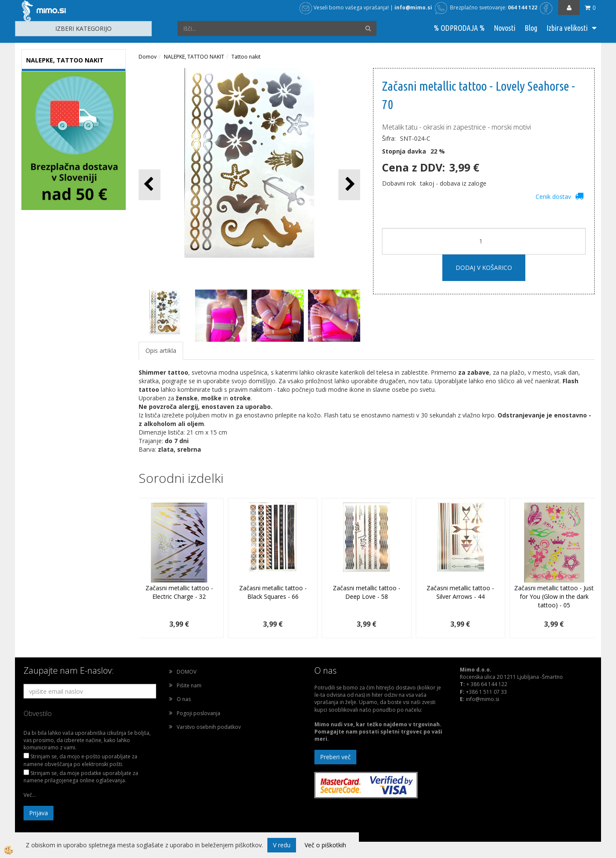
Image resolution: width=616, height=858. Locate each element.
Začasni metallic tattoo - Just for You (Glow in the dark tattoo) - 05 (554, 596)
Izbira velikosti (567, 28)
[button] (349, 185)
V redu (282, 845)
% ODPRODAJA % (459, 28)
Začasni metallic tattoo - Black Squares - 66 (273, 592)
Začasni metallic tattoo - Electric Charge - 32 (179, 592)
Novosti (505, 28)
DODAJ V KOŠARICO (484, 268)
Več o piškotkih (325, 845)
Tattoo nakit (246, 57)
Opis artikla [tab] (161, 351)
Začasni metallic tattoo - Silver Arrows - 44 (460, 592)
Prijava (38, 813)
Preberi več (335, 757)
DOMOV (187, 672)
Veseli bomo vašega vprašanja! (344, 7)
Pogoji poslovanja (198, 713)
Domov (148, 57)
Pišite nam (189, 685)
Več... (30, 795)
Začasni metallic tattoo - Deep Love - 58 (367, 592)
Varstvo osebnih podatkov (209, 727)
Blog (531, 28)
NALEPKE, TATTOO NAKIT (194, 57)
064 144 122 (523, 7)
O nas (184, 699)
